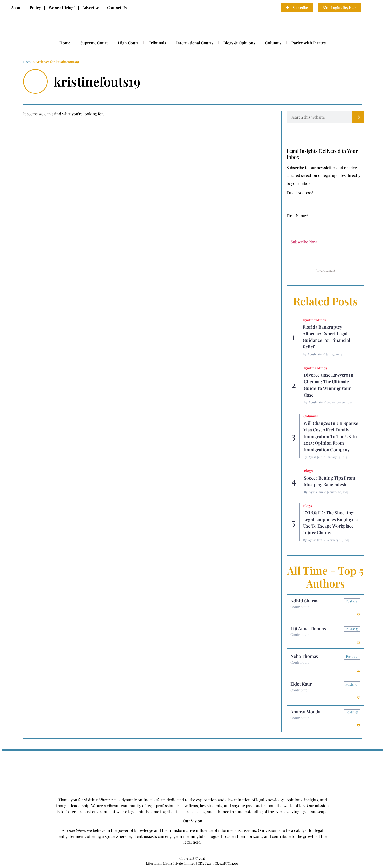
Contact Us (117, 7)
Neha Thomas (304, 656)
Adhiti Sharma (305, 601)
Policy (35, 7)
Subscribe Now (304, 242)
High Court (128, 43)
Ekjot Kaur (301, 684)
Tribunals (157, 43)
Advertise (91, 7)
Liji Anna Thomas (308, 628)
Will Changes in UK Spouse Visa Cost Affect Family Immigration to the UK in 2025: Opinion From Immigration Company (331, 436)
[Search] (358, 117)
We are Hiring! (62, 7)
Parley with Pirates (309, 43)
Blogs (308, 471)
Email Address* (300, 193)
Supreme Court (94, 43)
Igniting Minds (314, 320)
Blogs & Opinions (239, 43)
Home (65, 43)
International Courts (195, 43)
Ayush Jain (315, 354)
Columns (273, 43)
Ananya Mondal (306, 712)
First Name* (297, 216)
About (16, 7)
